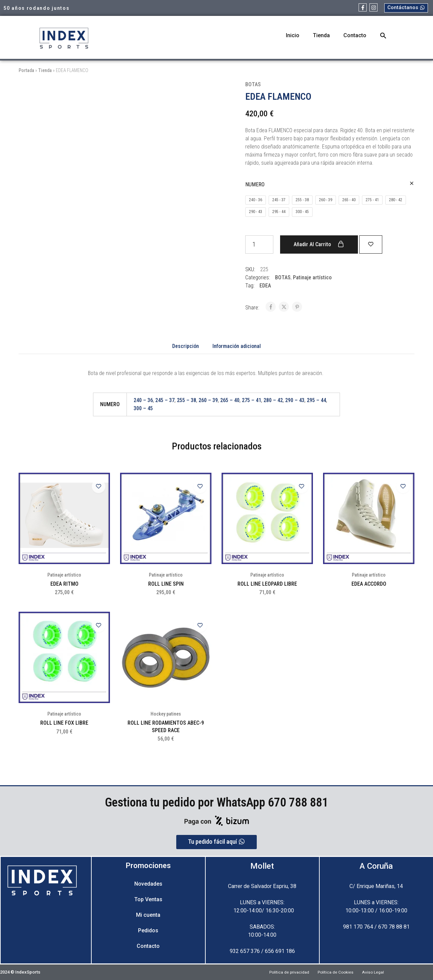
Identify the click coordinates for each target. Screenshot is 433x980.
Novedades (148, 884)
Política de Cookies (336, 972)
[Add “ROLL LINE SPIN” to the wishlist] (198, 486)
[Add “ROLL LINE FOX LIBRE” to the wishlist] (96, 625)
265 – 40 (230, 400)
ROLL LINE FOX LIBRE (64, 723)
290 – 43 (295, 400)
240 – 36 (143, 400)
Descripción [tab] (186, 346)
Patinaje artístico (312, 277)
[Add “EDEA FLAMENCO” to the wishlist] (375, 244)
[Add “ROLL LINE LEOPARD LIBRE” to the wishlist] (299, 486)
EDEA (265, 286)
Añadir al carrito (319, 244)
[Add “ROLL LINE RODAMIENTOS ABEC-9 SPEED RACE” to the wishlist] (198, 625)
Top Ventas (148, 899)
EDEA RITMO (64, 584)
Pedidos (148, 930)
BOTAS (253, 84)
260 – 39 (208, 400)
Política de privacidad (283, 972)
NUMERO (255, 184)
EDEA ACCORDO (369, 584)
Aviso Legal (380, 972)
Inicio (293, 35)
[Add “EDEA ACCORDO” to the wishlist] (401, 486)
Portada (26, 70)
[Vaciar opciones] (412, 184)
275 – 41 (252, 400)
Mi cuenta (148, 915)
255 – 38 (187, 400)
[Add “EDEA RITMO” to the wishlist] (96, 486)
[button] (383, 36)
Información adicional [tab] (237, 346)
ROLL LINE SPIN (166, 584)
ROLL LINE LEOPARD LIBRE (267, 584)
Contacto (355, 35)
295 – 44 (316, 400)
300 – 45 (143, 408)
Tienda (321, 35)
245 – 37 (165, 400)
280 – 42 (273, 400)
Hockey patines (166, 714)
